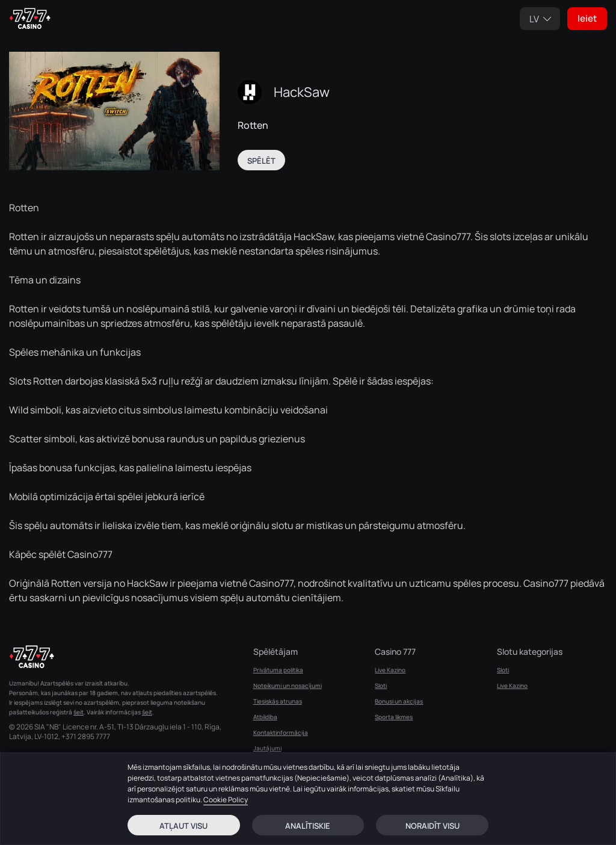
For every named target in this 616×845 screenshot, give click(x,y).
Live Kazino (390, 670)
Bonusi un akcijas (399, 701)
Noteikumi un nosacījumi (288, 686)
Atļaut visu (183, 826)
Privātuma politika (278, 670)
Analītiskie (308, 826)
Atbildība (265, 717)
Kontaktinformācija (281, 732)
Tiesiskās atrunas (278, 701)
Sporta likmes (394, 717)
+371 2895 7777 (86, 737)
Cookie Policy (226, 800)
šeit (79, 712)
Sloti (381, 686)
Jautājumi (267, 748)
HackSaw (302, 92)
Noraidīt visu (433, 826)
